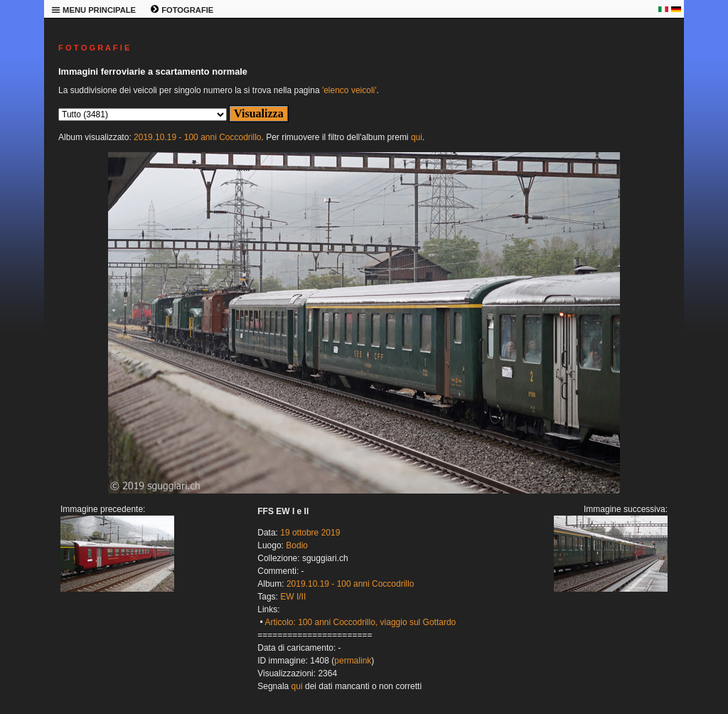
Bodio (297, 545)
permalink (353, 661)
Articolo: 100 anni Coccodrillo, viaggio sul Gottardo (360, 622)
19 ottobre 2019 (310, 533)
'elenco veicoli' (349, 90)
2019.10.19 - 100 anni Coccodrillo (197, 137)
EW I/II (293, 597)
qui (417, 137)
